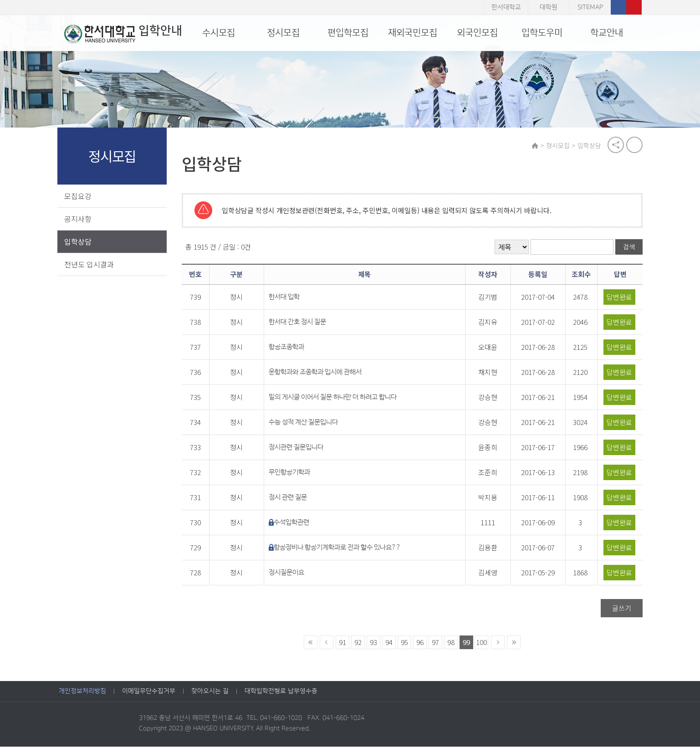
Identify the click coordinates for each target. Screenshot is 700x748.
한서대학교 (506, 7)
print (634, 146)
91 (344, 643)
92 (360, 643)
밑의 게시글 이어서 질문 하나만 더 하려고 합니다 (337, 398)
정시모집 (283, 33)
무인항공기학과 (294, 474)
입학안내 (118, 34)
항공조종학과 (291, 348)
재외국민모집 (413, 33)
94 (391, 643)
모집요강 (79, 197)
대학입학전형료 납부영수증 (281, 692)
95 (406, 643)
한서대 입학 (288, 298)
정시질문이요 (291, 574)
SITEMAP (590, 7)
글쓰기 (621, 609)
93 (375, 643)
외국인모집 (477, 33)
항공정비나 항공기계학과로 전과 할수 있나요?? (341, 549)
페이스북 (618, 7)
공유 (615, 146)
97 (437, 643)
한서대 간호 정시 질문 (301, 323)
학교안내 (607, 33)
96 (422, 643)
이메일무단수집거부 (149, 692)
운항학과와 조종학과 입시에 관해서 (319, 373)
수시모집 (219, 33)
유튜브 (634, 7)
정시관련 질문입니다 (300, 448)
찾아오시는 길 (210, 692)
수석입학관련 (296, 524)
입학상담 (79, 242)
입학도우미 (542, 33)
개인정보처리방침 (82, 692)
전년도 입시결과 (90, 265)
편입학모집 (348, 33)
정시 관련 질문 (292, 499)
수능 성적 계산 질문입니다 (307, 423)
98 (453, 643)
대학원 (549, 7)
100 (483, 643)
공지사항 (79, 220)
